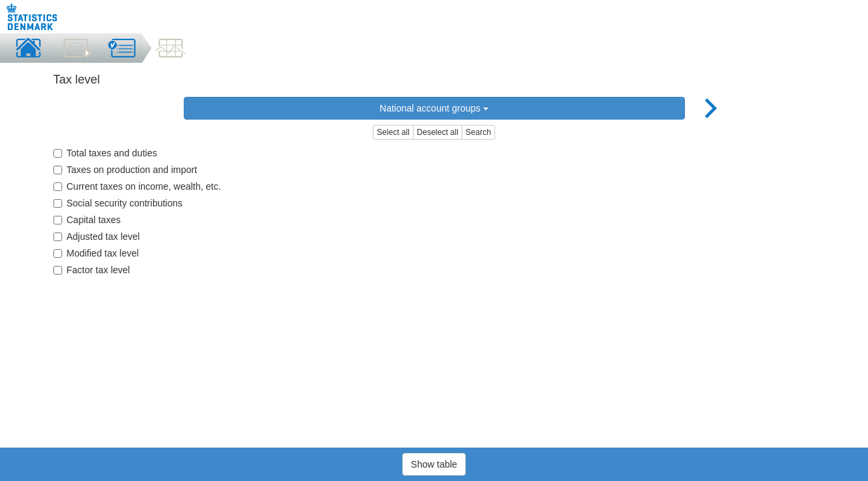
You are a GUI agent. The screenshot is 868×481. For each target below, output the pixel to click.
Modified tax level (96, 253)
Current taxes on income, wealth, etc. (137, 186)
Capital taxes (87, 220)
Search (478, 132)
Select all (393, 132)
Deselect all (438, 132)
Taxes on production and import (125, 170)
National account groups (434, 108)
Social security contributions (118, 203)
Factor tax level (92, 270)
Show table (434, 464)
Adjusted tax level (97, 236)
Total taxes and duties (105, 153)
